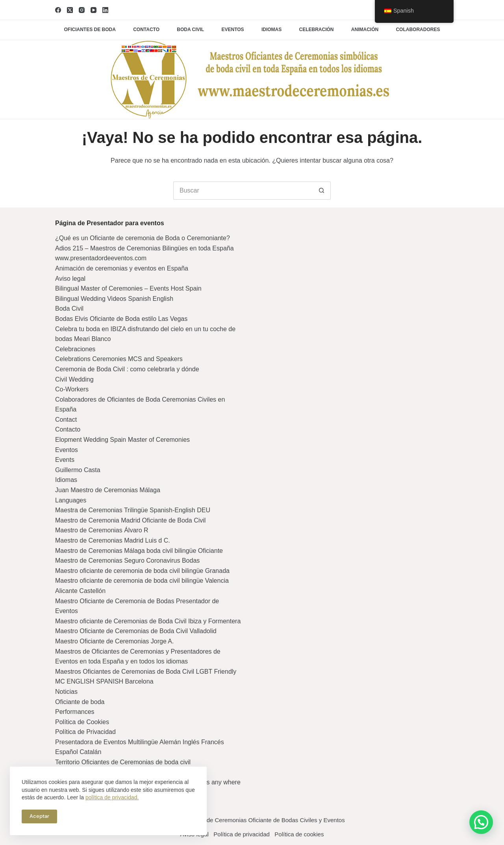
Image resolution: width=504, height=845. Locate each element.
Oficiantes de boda (90, 30)
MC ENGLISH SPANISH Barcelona (104, 681)
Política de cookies (304, 834)
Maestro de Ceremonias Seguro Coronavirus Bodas (127, 561)
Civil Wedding (74, 379)
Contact (66, 420)
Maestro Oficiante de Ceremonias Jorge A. (114, 641)
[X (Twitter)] (70, 10)
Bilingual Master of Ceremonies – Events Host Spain (128, 288)
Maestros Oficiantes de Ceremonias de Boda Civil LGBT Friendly (146, 672)
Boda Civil (69, 309)
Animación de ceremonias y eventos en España (122, 268)
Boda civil (190, 30)
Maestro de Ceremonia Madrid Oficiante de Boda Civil (130, 520)
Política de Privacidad (85, 732)
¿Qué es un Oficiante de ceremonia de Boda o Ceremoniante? (143, 238)
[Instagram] (82, 10)
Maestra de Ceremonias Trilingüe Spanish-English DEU (133, 510)
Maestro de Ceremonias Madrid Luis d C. (113, 540)
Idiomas (271, 30)
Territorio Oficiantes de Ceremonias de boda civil (123, 762)
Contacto (146, 30)
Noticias (66, 692)
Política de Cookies (82, 722)
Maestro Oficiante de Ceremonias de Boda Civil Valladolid (136, 631)
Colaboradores (418, 30)
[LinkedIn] (105, 10)
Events (65, 460)
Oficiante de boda (80, 702)
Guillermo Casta (78, 470)
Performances (75, 712)
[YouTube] (94, 10)
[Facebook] (58, 10)
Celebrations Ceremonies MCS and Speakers (119, 359)
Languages (71, 500)
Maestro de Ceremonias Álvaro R (102, 530)
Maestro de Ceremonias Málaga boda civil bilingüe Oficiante (139, 551)
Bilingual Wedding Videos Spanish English (114, 299)
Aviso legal (70, 279)
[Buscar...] (243, 191)
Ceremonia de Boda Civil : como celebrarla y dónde (127, 369)
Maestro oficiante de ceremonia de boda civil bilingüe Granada (142, 571)
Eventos (233, 30)
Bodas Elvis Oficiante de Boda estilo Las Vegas (121, 319)
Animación (365, 30)
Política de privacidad (242, 834)
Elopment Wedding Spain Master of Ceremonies (122, 440)
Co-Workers (72, 389)
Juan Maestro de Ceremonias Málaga (108, 490)
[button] (481, 822)
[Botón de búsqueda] (322, 191)
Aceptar (39, 816)
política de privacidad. (112, 797)
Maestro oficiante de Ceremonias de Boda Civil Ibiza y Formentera (148, 621)
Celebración (317, 30)
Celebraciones (75, 349)
